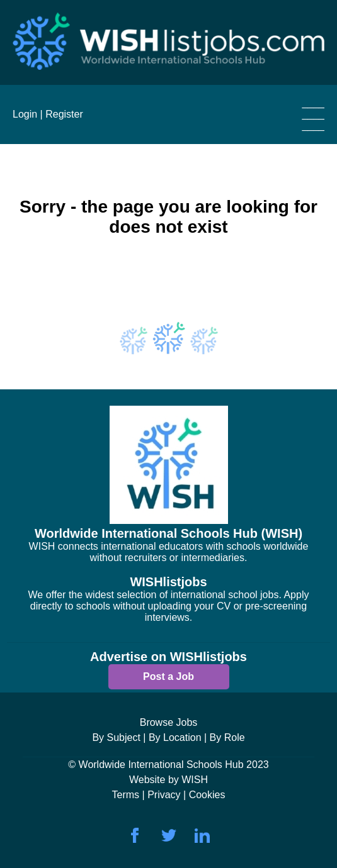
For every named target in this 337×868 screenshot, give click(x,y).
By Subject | (119, 737)
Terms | (130, 795)
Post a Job (168, 676)
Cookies (207, 795)
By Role (227, 737)
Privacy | (168, 795)
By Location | (178, 737)
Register (64, 114)
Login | (28, 114)
